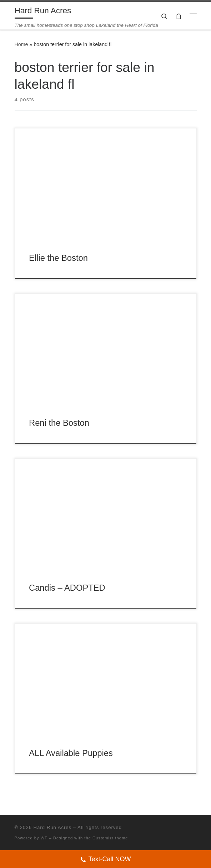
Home (21, 44)
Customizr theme (110, 838)
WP (44, 838)
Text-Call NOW (105, 860)
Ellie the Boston (58, 258)
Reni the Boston (59, 423)
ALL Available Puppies (71, 753)
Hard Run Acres (53, 827)
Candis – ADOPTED (67, 588)
